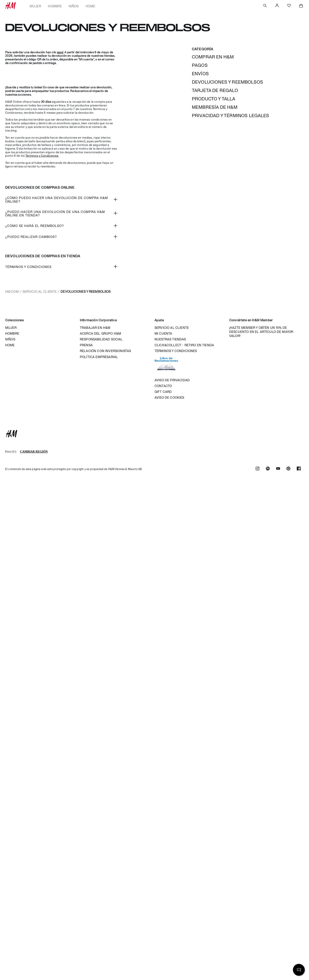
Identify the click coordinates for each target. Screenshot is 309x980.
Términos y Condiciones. (42, 156)
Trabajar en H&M (95, 328)
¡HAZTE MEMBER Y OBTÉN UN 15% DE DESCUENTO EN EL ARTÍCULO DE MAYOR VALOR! (261, 332)
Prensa (86, 345)
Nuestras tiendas (170, 339)
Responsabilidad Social (101, 339)
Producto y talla (214, 99)
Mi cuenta (163, 333)
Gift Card (163, 392)
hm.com (12, 292)
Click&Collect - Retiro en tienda (184, 345)
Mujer (35, 6)
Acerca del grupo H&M (100, 333)
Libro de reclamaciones (171, 366)
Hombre (55, 6)
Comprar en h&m (213, 57)
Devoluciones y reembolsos (227, 82)
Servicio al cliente (40, 292)
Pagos (200, 65)
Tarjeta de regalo (215, 90)
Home (90, 6)
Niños (74, 6)
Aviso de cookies (169, 397)
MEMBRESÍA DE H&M (215, 107)
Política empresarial (99, 357)
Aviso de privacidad (172, 380)
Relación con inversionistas (105, 351)
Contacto (163, 386)
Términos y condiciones (176, 351)
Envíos (200, 74)
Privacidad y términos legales (231, 116)
